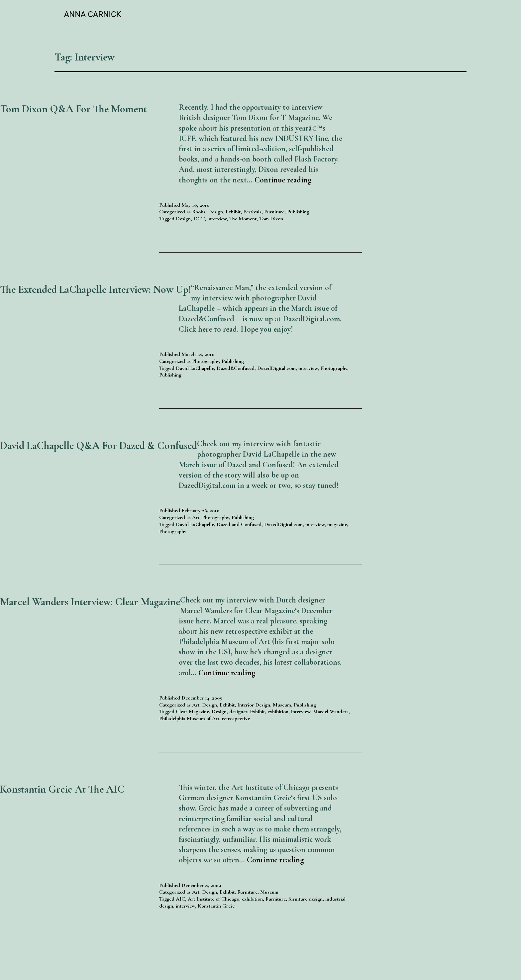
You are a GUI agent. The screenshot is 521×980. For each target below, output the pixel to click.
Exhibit (233, 212)
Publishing (298, 212)
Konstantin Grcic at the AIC (62, 789)
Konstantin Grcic (216, 906)
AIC (180, 899)
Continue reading (283, 180)
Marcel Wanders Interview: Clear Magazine (90, 602)
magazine (337, 524)
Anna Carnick (92, 14)
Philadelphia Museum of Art (189, 718)
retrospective (236, 718)
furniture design (306, 899)
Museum (282, 705)
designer (238, 711)
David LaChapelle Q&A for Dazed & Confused (99, 445)
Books (199, 212)
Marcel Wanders (331, 711)
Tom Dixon (271, 219)
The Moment (243, 219)
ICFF (199, 219)
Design (215, 212)
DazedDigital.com (276, 368)
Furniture (274, 212)
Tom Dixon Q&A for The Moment (73, 109)
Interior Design (254, 705)
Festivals (252, 212)
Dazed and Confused (239, 524)
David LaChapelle (195, 368)
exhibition (278, 711)
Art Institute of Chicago (213, 899)
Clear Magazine (192, 711)
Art (196, 517)
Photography (206, 361)
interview (217, 219)
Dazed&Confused (236, 368)
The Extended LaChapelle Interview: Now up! (96, 289)
